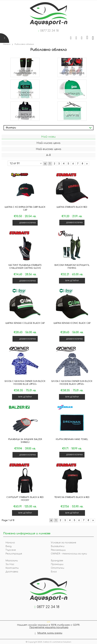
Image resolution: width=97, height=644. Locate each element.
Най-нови (48, 137)
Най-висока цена (48, 149)
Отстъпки (58, 568)
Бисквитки (58, 546)
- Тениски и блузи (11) (25, 94)
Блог (54, 572)
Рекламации (58, 550)
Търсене (11, 550)
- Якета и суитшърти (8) (25, 116)
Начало (10, 543)
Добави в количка (28, 223)
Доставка (12, 572)
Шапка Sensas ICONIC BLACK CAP (72, 323)
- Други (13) (72, 116)
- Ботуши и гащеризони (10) (25, 72)
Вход (9, 546)
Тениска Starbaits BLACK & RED (72, 497)
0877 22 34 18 (49, 31)
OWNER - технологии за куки (69, 554)
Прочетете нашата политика (49, 627)
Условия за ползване (64, 543)
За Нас (10, 564)
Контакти (12, 568)
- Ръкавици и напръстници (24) (72, 72)
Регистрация (14, 554)
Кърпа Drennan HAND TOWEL (72, 439)
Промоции (57, 564)
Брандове (57, 561)
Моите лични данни (50, 633)
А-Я (48, 155)
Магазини (12, 561)
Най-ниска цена (48, 143)
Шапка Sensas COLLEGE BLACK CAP (25, 323)
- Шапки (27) (72, 94)
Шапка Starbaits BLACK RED (72, 207)
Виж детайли (72, 281)
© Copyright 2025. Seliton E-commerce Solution (49, 642)
